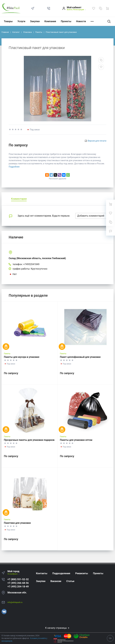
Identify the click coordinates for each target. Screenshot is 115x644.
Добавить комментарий (91, 216)
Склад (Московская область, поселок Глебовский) (37, 258)
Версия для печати (97, 141)
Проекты (66, 21)
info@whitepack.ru (15, 602)
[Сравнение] (100, 8)
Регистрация (79, 10)
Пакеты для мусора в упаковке (22, 357)
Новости (81, 21)
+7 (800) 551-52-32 (18, 579)
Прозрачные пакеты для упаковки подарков (29, 440)
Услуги (21, 21)
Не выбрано (14, 574)
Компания (50, 21)
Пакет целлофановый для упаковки (80, 357)
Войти (69, 10)
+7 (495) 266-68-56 (18, 583)
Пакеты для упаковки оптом (76, 440)
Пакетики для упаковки (17, 523)
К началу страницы (57, 628)
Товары (8, 21)
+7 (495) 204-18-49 (18, 587)
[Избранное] (94, 8)
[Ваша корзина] (107, 8)
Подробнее (14, 167)
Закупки (35, 21)
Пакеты (7, 354)
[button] (49, 8)
